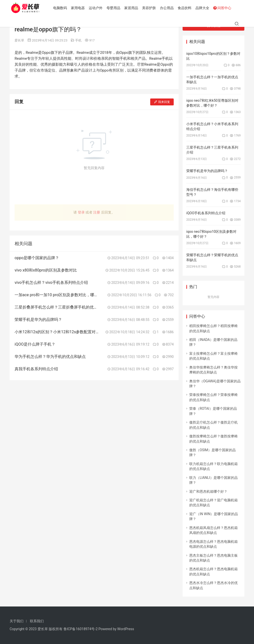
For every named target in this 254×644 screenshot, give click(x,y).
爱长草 (19, 40)
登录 (81, 212)
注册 (97, 212)
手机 (78, 40)
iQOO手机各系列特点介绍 (206, 213)
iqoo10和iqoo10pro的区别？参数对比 (213, 56)
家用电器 (79, 8)
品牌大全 (203, 8)
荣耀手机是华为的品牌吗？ (207, 171)
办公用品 (168, 8)
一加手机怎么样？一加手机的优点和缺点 (212, 79)
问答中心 (223, 8)
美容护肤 (150, 8)
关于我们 (17, 621)
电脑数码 (61, 8)
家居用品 (132, 8)
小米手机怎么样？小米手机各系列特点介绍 (212, 126)
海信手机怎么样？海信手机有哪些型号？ (212, 192)
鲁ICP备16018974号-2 (81, 629)
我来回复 (162, 102)
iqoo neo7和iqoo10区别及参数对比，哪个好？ (211, 234)
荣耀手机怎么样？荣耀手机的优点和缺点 (212, 257)
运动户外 (96, 8)
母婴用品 (114, 8)
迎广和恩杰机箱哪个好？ (208, 491)
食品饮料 (185, 8)
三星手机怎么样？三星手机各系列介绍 (212, 150)
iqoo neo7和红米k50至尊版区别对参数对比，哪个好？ (212, 103)
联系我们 (37, 621)
